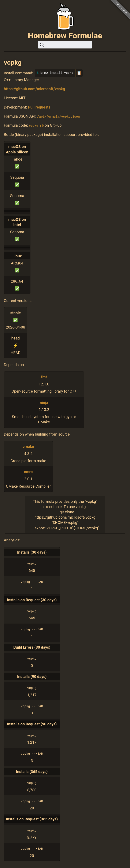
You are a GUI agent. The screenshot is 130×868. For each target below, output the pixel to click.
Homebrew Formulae (65, 36)
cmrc (28, 472)
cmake (28, 446)
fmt (44, 377)
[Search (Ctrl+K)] (65, 45)
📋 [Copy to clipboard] (79, 73)
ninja (44, 402)
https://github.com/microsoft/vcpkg (34, 89)
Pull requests (39, 107)
